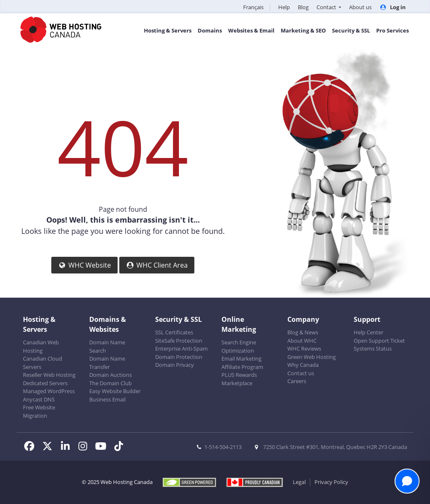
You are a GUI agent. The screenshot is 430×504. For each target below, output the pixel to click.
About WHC (302, 341)
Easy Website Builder (115, 391)
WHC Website (84, 265)
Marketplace (237, 383)
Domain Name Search (107, 346)
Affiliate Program (242, 367)
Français (253, 7)
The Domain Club (111, 383)
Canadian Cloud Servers (43, 363)
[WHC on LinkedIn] (68, 447)
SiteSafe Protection (179, 341)
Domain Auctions (111, 375)
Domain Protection (179, 357)
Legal (299, 482)
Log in (392, 7)
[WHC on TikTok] (120, 447)
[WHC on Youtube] (103, 447)
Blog (303, 7)
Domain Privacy (175, 365)
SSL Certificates (174, 332)
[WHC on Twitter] (50, 447)
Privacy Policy (331, 482)
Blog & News (303, 332)
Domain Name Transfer (107, 363)
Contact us (301, 373)
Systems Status (373, 349)
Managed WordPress (49, 391)
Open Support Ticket (379, 341)
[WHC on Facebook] (32, 447)
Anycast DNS (39, 399)
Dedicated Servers (45, 383)
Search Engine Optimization (239, 346)
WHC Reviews (304, 349)
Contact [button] (327, 7)
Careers (297, 381)
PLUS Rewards (239, 375)
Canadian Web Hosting (41, 346)
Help (284, 7)
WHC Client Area (157, 265)
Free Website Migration (39, 411)
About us (360, 7)
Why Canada (303, 365)
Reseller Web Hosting (49, 375)
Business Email (107, 399)
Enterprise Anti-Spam (181, 349)
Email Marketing (241, 359)
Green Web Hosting (312, 357)
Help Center (368, 332)
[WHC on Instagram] (86, 447)
